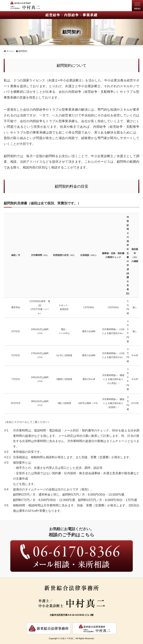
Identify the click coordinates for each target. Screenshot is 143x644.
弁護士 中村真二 (68, 638)
